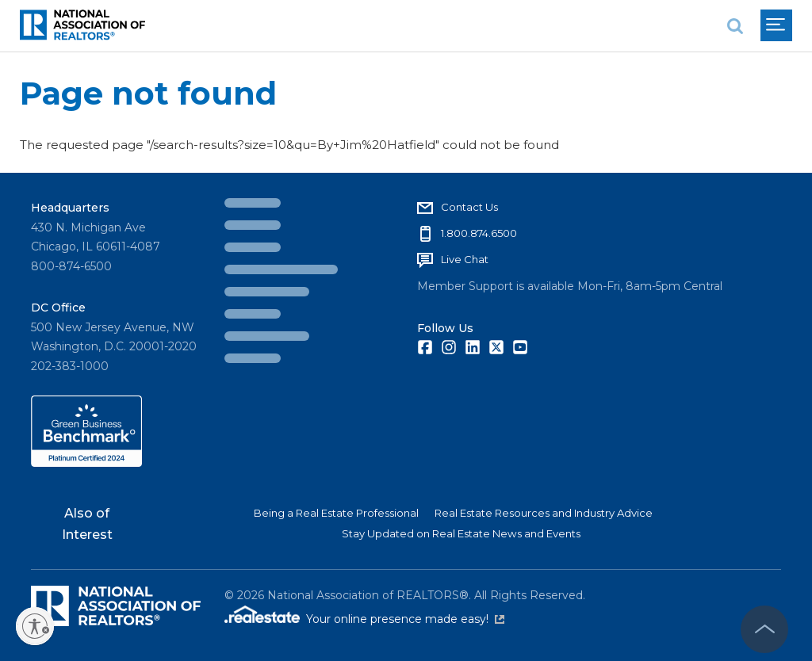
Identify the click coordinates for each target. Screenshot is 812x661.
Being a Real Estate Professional (336, 513)
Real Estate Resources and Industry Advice (544, 513)
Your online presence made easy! (405, 619)
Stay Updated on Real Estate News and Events (461, 533)
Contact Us (469, 207)
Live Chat (465, 259)
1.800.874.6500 (479, 233)
